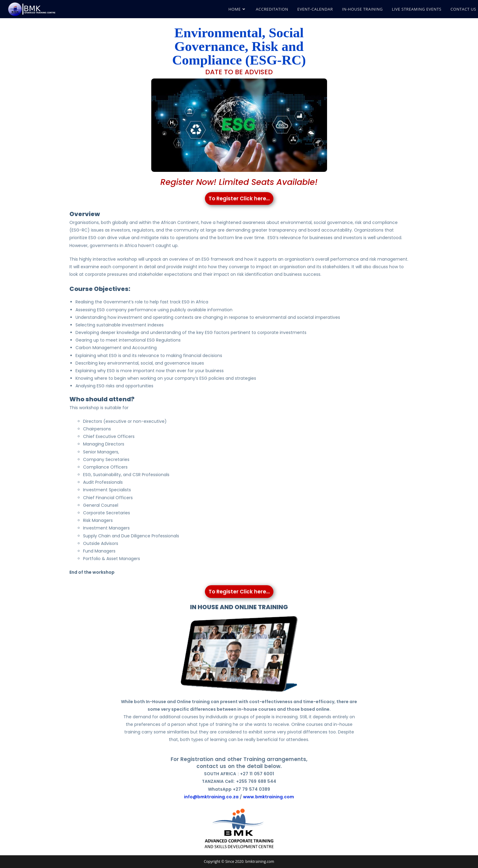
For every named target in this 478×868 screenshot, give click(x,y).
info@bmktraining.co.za (211, 797)
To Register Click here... (239, 198)
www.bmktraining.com (269, 797)
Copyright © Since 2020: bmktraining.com (239, 861)
